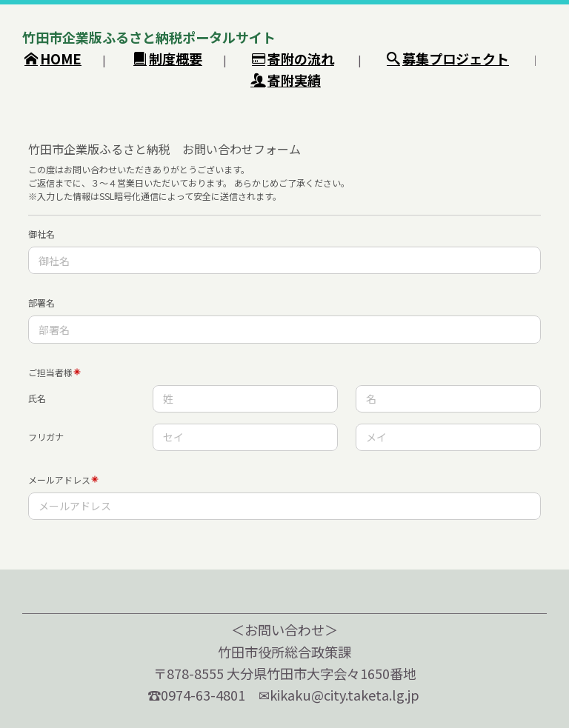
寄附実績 (286, 80)
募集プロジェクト (448, 59)
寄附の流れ (293, 59)
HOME (53, 59)
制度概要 (168, 59)
